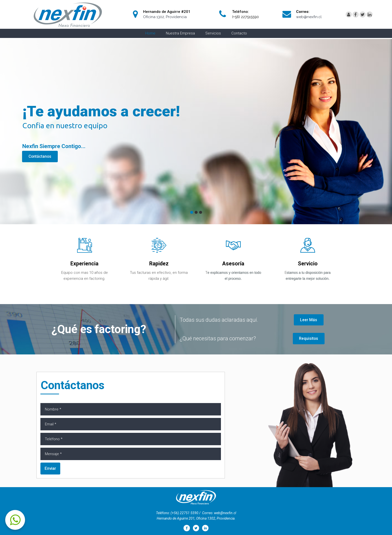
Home (150, 33)
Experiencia (84, 264)
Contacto (239, 33)
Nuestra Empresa (180, 33)
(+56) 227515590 (246, 17)
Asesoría (233, 264)
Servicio (308, 264)
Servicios (213, 33)
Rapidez (159, 264)
